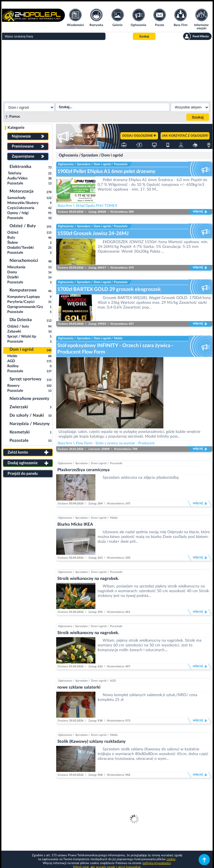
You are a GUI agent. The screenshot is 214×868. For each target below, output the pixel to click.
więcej (200, 212)
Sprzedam (90, 155)
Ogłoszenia (68, 155)
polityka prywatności (157, 863)
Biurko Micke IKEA (75, 524)
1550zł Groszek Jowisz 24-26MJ (93, 234)
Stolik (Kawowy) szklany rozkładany (91, 742)
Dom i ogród (112, 155)
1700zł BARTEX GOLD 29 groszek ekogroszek (109, 290)
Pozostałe (121, 164)
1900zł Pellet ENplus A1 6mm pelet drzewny (106, 172)
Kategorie (16, 128)
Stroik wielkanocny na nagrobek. (88, 579)
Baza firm (65, 206)
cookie (171, 859)
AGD (113, 681)
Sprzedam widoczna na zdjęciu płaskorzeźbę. (141, 478)
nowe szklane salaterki (79, 687)
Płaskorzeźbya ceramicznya (84, 470)
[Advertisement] (107, 70)
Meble (118, 338)
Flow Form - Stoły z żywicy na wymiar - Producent (115, 443)
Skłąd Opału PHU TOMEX (97, 206)
